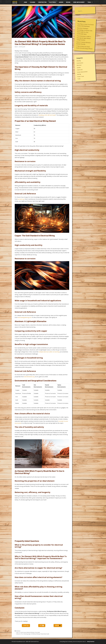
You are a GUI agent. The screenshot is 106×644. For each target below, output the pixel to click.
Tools (91, 2)
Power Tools (81, 76)
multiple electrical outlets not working (49, 352)
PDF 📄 (42, 625)
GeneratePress (35, 641)
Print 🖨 (26, 625)
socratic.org (21, 199)
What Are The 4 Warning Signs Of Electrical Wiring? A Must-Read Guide (33, 634)
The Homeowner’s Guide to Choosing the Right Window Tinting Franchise (84, 38)
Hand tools (80, 70)
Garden (61, 2)
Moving (68, 2)
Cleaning (33, 2)
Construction (42, 2)
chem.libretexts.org (29, 377)
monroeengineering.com (25, 317)
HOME (25, 2)
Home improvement (79, 2)
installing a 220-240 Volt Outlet (47, 115)
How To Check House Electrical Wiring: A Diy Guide (28, 632)
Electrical (53, 2)
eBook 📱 (58, 625)
